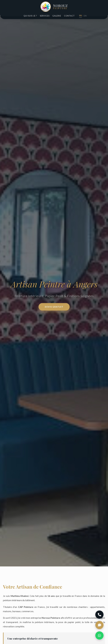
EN (85, 16)
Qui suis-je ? (30, 16)
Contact (69, 16)
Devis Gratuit (54, 307)
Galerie (57, 16)
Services (45, 16)
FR (81, 16)
